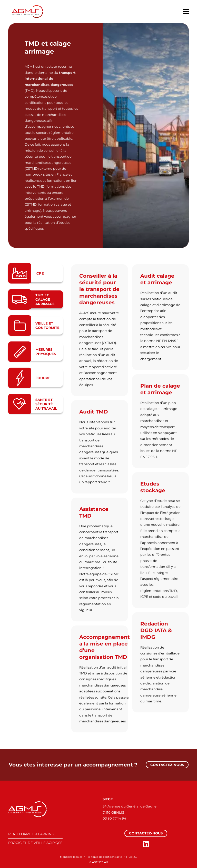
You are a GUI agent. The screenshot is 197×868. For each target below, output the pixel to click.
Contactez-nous (167, 765)
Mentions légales (71, 857)
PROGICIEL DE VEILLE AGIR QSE (35, 843)
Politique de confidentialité (104, 857)
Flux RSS (132, 857)
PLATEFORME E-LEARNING (31, 834)
